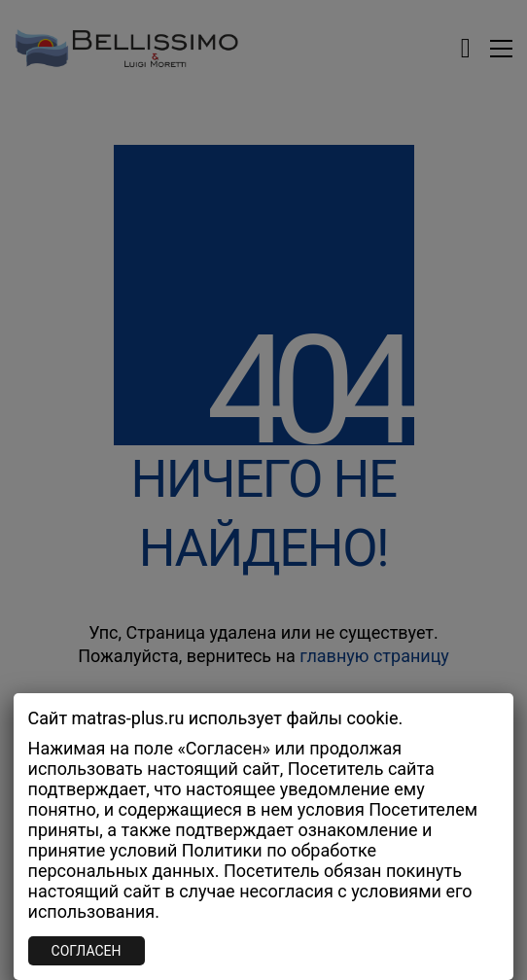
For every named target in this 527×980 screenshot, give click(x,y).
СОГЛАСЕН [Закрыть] (87, 951)
